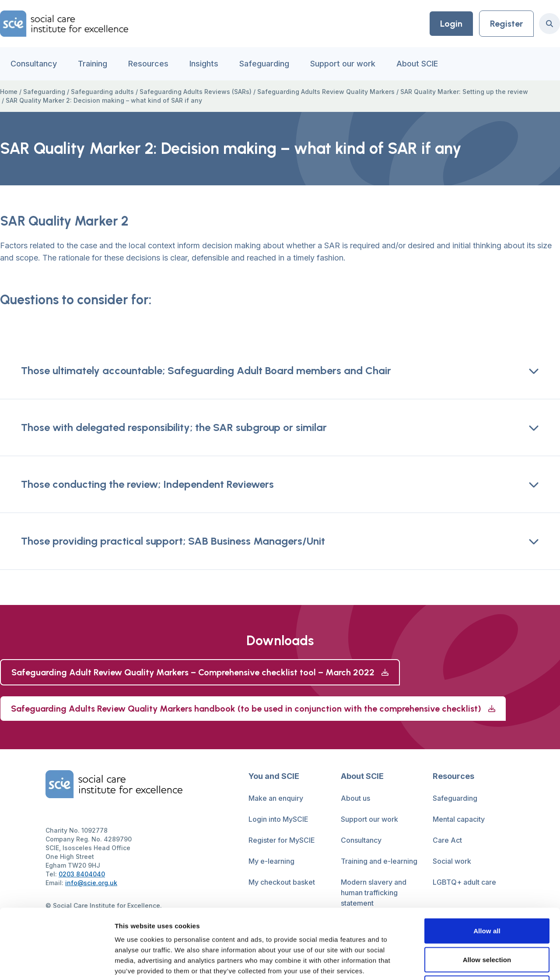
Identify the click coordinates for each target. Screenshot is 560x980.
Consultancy (34, 64)
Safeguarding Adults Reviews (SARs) (196, 92)
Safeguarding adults (102, 92)
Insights (204, 64)
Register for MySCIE (282, 840)
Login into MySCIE (278, 819)
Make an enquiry (276, 798)
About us (355, 798)
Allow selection (487, 894)
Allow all (487, 865)
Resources (148, 64)
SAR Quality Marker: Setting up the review (464, 92)
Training (93, 64)
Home (9, 92)
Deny (487, 923)
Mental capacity (459, 819)
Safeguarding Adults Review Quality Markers (326, 92)
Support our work (343, 64)
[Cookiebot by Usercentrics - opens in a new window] (57, 963)
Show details (459, 963)
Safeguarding (264, 64)
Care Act (447, 840)
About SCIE (417, 64)
